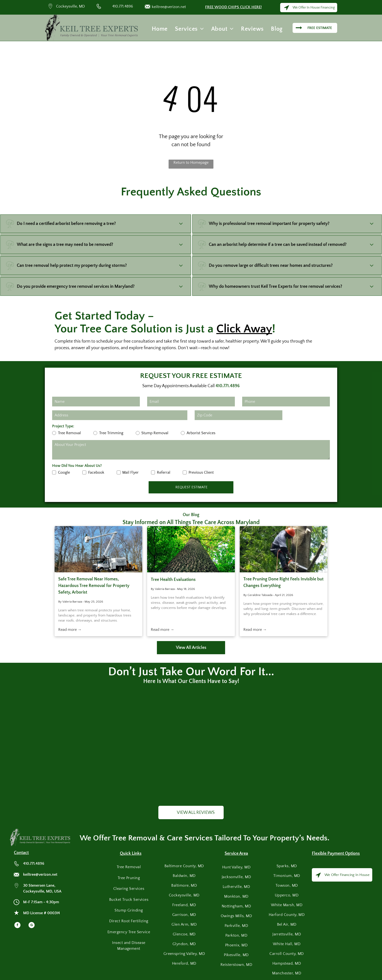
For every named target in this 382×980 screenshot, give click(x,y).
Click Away (244, 329)
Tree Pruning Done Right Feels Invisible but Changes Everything (283, 582)
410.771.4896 (123, 6)
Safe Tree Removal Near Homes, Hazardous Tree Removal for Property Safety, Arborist (94, 586)
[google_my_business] (32, 926)
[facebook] (17, 926)
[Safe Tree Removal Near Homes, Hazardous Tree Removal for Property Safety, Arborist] (98, 549)
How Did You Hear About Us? (77, 466)
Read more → (70, 630)
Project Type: (63, 426)
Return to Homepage (191, 163)
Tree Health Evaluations (173, 580)
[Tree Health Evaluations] (191, 549)
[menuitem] (160, 29)
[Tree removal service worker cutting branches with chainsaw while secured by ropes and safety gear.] (284, 549)
